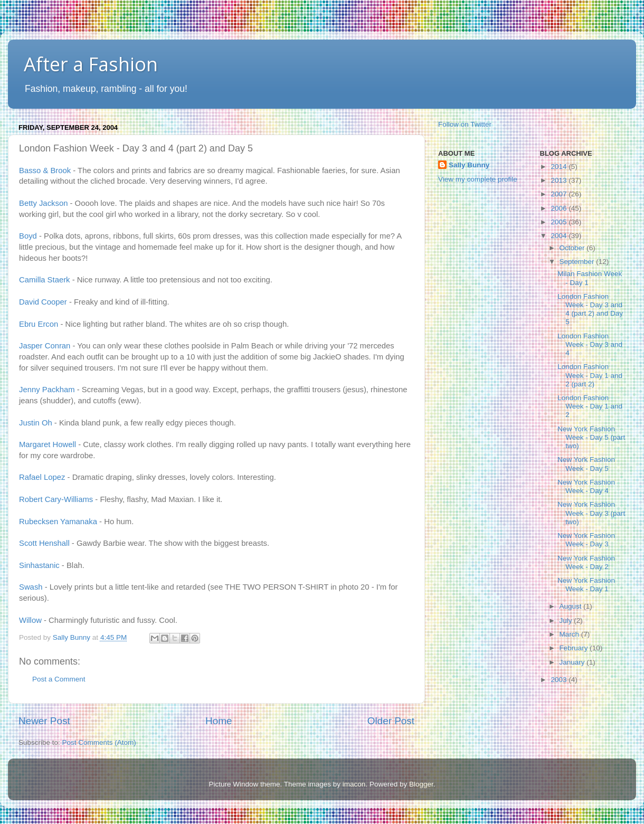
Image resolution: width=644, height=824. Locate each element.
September (578, 262)
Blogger (421, 784)
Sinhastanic (39, 565)
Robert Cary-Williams (56, 499)
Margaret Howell (48, 444)
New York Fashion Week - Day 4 (586, 486)
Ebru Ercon (39, 324)
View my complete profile (478, 179)
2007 (560, 194)
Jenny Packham (47, 390)
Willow (30, 620)
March (570, 634)
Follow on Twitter (465, 124)
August (572, 606)
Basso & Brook (45, 171)
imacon (354, 784)
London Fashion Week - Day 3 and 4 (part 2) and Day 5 (590, 309)
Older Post (391, 721)
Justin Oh (36, 423)
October (573, 248)
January (573, 662)
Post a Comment (59, 679)
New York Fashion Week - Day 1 (586, 585)
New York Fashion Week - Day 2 (586, 562)
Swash (31, 587)
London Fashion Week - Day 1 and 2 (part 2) (590, 375)
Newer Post (44, 721)
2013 (560, 180)
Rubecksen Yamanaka (58, 522)
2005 (560, 222)
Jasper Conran (45, 346)
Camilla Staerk (45, 280)
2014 (560, 167)
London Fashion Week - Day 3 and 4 (590, 344)
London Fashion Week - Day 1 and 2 (590, 406)
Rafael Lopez (42, 477)
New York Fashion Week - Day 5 (586, 464)
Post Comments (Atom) (99, 742)
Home (219, 721)
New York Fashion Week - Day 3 (586, 540)
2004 (560, 236)
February (575, 648)
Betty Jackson (43, 203)
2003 (560, 680)
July (567, 621)
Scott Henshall (44, 543)
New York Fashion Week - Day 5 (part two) (591, 437)
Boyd (28, 236)
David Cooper (43, 302)
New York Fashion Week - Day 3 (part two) (591, 513)
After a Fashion (91, 64)
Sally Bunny (469, 165)
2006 (560, 208)
